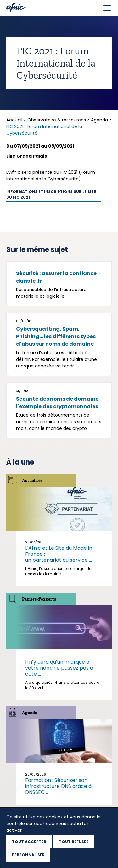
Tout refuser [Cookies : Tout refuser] (74, 842)
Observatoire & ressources (57, 120)
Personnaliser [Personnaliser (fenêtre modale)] (28, 855)
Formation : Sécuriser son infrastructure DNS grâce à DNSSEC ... (58, 786)
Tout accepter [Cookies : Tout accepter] (29, 842)
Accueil (15, 120)
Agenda (99, 120)
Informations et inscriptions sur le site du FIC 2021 (51, 195)
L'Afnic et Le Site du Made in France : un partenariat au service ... (59, 554)
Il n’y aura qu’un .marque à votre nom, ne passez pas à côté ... (59, 668)
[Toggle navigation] (107, 8)
